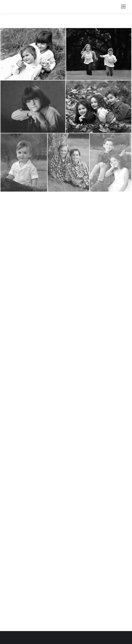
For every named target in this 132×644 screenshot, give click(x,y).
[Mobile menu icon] (123, 6)
